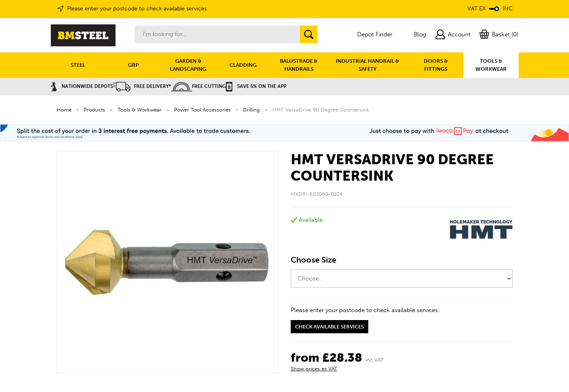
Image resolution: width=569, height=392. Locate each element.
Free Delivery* (142, 86)
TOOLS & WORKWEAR (491, 65)
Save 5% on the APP (256, 86)
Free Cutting (199, 86)
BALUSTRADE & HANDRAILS (299, 65)
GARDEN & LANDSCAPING (188, 65)
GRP (133, 65)
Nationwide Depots (82, 86)
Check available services (329, 327)
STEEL (78, 65)
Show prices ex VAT (314, 369)
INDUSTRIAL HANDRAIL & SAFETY (367, 65)
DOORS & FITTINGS (436, 65)
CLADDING (243, 65)
